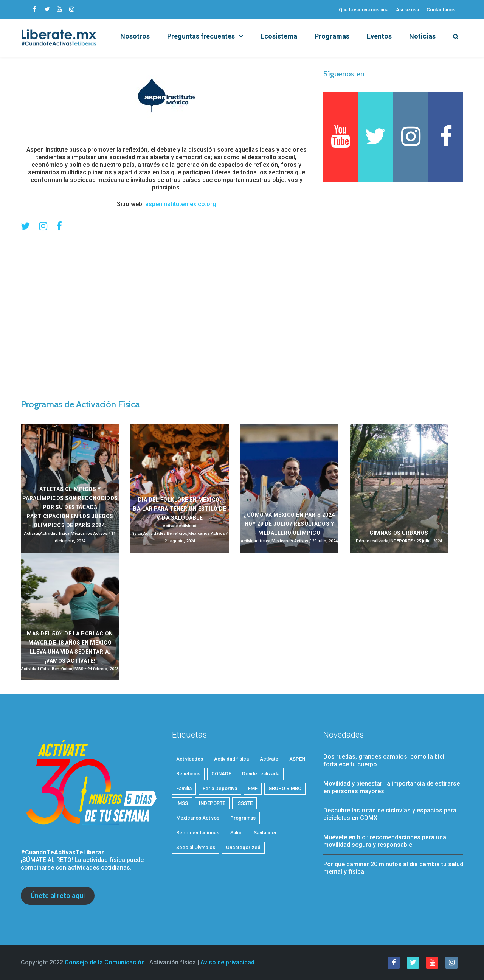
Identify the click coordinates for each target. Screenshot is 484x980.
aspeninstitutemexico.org (181, 204)
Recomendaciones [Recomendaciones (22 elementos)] (198, 833)
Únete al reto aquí (58, 895)
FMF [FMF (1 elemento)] (253, 788)
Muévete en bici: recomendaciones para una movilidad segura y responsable (385, 841)
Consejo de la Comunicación (105, 962)
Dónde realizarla (372, 541)
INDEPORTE (401, 541)
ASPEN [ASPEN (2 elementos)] (297, 759)
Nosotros (135, 36)
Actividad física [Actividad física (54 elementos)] (231, 759)
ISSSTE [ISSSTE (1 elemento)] (244, 803)
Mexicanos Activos (89, 533)
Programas (332, 36)
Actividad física (55, 533)
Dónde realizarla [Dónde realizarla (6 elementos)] (261, 774)
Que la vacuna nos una (364, 10)
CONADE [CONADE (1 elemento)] (221, 774)
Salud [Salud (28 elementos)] (237, 833)
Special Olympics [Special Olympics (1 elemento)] (196, 847)
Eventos (379, 36)
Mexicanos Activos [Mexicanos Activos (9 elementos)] (198, 818)
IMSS (78, 669)
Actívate (32, 533)
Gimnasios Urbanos (399, 533)
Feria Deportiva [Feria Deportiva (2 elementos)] (220, 788)
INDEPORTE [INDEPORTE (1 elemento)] (212, 803)
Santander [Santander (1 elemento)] (265, 833)
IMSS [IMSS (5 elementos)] (182, 803)
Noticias (422, 36)
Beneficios (177, 533)
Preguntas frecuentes (201, 36)
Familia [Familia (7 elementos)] (184, 788)
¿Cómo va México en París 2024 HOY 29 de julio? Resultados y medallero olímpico (289, 524)
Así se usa (407, 10)
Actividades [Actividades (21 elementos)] (190, 759)
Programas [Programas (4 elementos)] (243, 818)
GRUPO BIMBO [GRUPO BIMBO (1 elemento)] (285, 788)
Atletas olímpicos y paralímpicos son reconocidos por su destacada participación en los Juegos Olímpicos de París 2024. (70, 507)
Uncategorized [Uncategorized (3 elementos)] (243, 847)
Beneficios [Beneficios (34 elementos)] (188, 774)
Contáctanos (441, 10)
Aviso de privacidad (227, 962)
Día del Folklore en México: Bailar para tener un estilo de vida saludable (180, 509)
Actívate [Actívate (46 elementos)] (269, 759)
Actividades (154, 533)
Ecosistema (279, 36)
